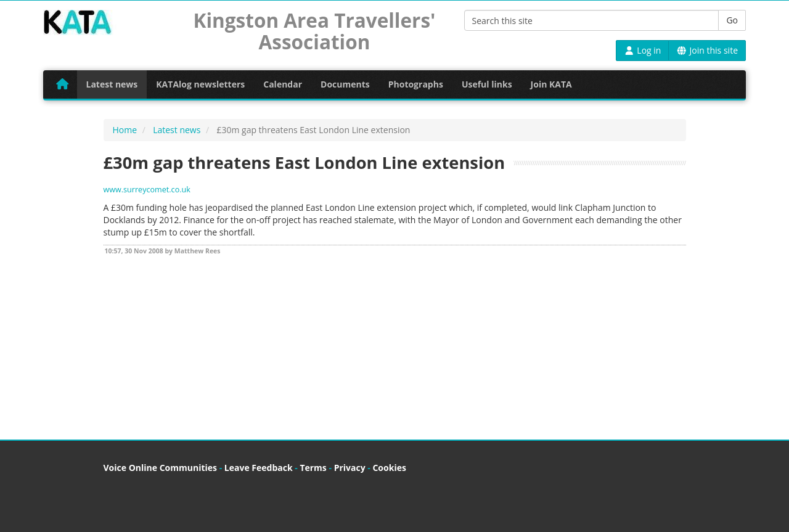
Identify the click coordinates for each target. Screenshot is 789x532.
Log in (642, 50)
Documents (345, 84)
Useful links (487, 84)
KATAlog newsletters (200, 84)
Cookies (389, 468)
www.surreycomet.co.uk (147, 190)
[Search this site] (592, 20)
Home (125, 130)
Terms (313, 468)
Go (732, 20)
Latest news (112, 84)
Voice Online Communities (160, 468)
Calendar (283, 84)
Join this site (707, 50)
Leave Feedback (259, 468)
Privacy (350, 468)
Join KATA (551, 84)
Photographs (416, 84)
